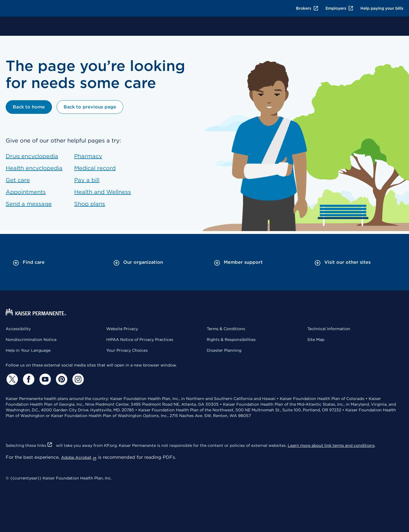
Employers (340, 8)
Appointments (26, 192)
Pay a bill (87, 180)
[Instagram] (77, 379)
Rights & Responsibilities (231, 340)
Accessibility (18, 329)
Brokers (307, 8)
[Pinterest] (61, 379)
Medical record (95, 168)
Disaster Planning (224, 350)
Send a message (29, 204)
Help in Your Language (28, 350)
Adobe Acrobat (79, 457)
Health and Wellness (103, 192)
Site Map (316, 340)
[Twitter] (11, 379)
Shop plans (90, 204)
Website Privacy (122, 329)
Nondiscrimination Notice (31, 340)
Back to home (29, 107)
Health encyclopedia (34, 168)
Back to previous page (90, 107)
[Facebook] (28, 379)
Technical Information (329, 329)
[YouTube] (44, 379)
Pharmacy (88, 156)
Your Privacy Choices (127, 350)
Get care (18, 180)
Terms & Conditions (226, 329)
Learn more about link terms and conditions (331, 445)
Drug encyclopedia (32, 156)
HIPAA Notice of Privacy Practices (140, 340)
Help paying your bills (382, 8)
